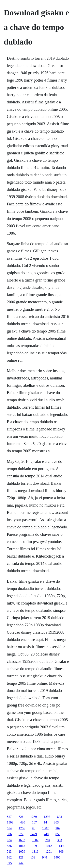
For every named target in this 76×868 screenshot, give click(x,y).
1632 (22, 840)
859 (58, 834)
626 (21, 817)
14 (45, 822)
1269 (34, 817)
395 (9, 863)
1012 (49, 846)
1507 (35, 840)
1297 (47, 817)
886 (9, 846)
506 (9, 834)
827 (9, 817)
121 (21, 857)
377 (21, 834)
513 (9, 852)
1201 (49, 852)
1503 (10, 822)
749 (21, 863)
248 (46, 834)
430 (23, 822)
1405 (57, 857)
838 (60, 817)
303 (56, 822)
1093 (35, 846)
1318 (35, 852)
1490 (62, 846)
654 (9, 828)
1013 (22, 846)
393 (60, 840)
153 (33, 857)
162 (9, 857)
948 (45, 857)
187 (34, 822)
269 (58, 828)
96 (34, 828)
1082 (45, 828)
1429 (34, 834)
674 (9, 840)
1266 (22, 828)
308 (61, 852)
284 (48, 840)
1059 (22, 852)
